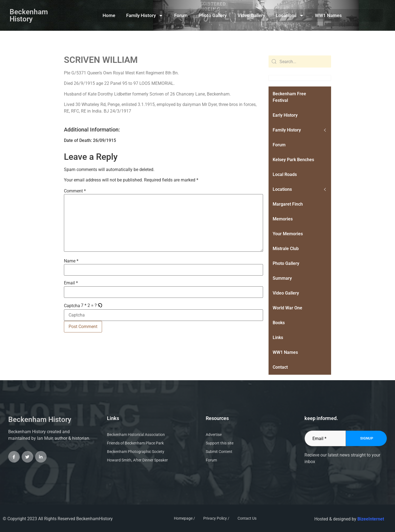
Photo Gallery (213, 15)
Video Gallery (251, 15)
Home (109, 15)
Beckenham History (29, 15)
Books (279, 323)
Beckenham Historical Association (136, 435)
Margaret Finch (288, 204)
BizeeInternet (371, 519)
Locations (290, 16)
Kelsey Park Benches (293, 160)
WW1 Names (328, 15)
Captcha (72, 306)
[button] (100, 306)
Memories (283, 219)
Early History (285, 115)
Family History (145, 16)
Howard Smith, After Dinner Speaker (137, 460)
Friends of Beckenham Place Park (135, 443)
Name (71, 261)
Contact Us (247, 518)
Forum (181, 15)
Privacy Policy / (216, 518)
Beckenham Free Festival (289, 97)
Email (71, 283)
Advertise (214, 435)
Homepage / (184, 518)
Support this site (220, 443)
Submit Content (219, 452)
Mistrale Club (286, 249)
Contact (280, 367)
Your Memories (288, 234)
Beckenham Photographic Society (136, 452)
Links (278, 338)
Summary (282, 278)
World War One (287, 308)
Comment (75, 191)
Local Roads (285, 174)
